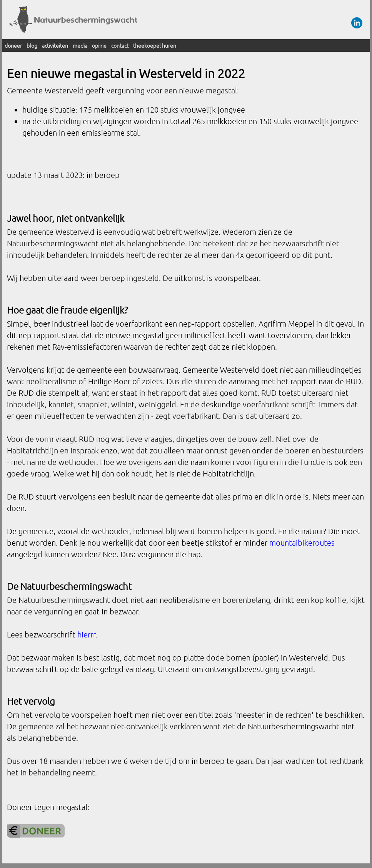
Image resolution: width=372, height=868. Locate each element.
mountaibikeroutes (302, 543)
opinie (99, 45)
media (80, 45)
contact (120, 45)
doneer (13, 45)
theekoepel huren (155, 45)
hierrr (86, 634)
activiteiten (55, 45)
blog (32, 45)
